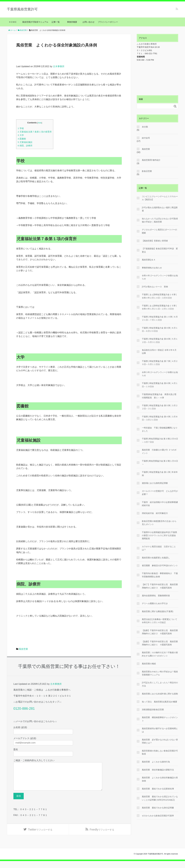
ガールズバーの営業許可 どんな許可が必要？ (160, 493)
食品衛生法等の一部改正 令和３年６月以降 (159, 352)
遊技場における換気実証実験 (155, 483)
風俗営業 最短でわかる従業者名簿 (158, 789)
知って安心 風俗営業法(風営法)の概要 (160, 702)
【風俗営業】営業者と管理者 (155, 241)
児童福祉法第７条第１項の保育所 (35, 132)
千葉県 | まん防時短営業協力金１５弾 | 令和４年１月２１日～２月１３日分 (159, 307)
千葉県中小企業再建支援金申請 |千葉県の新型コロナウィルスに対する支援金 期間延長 (159, 535)
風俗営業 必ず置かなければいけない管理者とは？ (160, 741)
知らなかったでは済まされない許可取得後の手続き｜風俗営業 (160, 220)
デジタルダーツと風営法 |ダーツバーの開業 (159, 231)
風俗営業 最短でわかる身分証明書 (158, 808)
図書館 (22, 139)
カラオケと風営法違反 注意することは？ (159, 548)
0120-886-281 (24, 708)
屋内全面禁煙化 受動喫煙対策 (156, 596)
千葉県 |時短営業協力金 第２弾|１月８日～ (160, 463)
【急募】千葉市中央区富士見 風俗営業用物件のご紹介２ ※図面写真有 (160, 632)
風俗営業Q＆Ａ (149, 260)
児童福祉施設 (25, 142)
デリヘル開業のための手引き (155, 603)
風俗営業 (23, 649)
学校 (21, 128)
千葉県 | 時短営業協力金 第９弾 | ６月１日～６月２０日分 (160, 329)
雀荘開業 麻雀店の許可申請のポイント (160, 565)
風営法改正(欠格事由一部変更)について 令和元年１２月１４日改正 (160, 621)
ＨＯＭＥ (13, 22)
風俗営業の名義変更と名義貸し (156, 558)
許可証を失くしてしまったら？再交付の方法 (160, 684)
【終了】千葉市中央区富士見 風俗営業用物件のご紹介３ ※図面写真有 (160, 586)
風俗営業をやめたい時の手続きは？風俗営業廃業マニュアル (160, 673)
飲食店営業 (147, 171)
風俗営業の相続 (149, 664)
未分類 (145, 127)
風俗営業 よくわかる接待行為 (156, 762)
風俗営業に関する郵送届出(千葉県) (158, 611)
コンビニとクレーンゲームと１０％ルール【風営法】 (160, 198)
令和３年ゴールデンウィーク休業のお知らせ (160, 374)
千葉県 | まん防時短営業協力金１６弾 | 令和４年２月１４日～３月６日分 (159, 296)
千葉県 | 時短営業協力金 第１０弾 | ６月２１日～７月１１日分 (160, 318)
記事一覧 (57, 22)
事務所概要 (72, 22)
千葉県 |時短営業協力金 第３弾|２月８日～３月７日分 (160, 440)
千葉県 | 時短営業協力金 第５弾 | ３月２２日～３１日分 (160, 407)
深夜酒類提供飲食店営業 (153, 710)
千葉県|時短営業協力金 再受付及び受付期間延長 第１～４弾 (159, 396)
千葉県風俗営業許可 (22, 9)
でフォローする (40, 836)
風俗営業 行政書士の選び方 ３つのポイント (159, 451)
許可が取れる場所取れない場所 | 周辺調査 (160, 209)
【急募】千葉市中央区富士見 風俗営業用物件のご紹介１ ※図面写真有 (160, 643)
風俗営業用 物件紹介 (151, 160)
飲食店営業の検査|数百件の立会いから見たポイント (159, 523)
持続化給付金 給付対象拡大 (155, 513)
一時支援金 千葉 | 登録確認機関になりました (160, 429)
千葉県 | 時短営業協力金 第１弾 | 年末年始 (160, 474)
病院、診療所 (25, 146)
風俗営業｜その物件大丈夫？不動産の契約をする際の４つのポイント (160, 654)
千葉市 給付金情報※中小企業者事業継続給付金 (160, 504)
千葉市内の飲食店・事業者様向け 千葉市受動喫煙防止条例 (160, 575)
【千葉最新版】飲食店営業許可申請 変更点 (160, 250)
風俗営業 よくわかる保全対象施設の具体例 (160, 779)
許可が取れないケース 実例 (155, 287)
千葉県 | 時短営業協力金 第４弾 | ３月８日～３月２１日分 (160, 418)
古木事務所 (59, 66)
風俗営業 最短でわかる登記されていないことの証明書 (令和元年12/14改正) (160, 798)
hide (40, 123)
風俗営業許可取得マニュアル (35, 22)
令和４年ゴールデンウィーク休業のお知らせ (160, 277)
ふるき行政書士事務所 (147, 44)
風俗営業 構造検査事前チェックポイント (160, 719)
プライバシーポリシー (108, 22)
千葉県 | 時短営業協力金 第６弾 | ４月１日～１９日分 (160, 385)
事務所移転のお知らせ (152, 268)
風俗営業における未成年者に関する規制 (160, 694)
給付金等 (146, 138)
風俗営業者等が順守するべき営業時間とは (160, 730)
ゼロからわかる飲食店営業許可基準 (158, 816)
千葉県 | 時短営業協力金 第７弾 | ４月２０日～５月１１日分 (160, 363)
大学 (21, 135)
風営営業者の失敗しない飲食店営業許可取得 (160, 752)
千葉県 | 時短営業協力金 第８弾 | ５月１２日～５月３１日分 (160, 340)
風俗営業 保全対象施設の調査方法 (158, 770)
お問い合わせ (89, 22)
